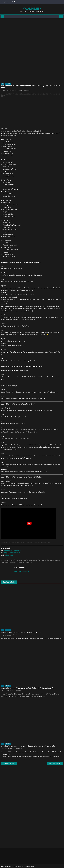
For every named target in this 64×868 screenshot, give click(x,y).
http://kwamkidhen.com (22, 571)
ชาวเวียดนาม (39, 560)
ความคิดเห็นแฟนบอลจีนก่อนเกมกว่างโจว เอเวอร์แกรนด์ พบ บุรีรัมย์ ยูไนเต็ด (28, 746)
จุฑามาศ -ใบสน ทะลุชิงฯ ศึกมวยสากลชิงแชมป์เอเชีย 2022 (56, 763)
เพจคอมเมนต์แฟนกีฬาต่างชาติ (13, 550)
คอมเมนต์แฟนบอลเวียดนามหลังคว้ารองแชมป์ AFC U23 (21, 632)
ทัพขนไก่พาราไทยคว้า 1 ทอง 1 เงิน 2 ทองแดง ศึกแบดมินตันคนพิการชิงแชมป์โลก (10, 763)
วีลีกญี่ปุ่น (28, 562)
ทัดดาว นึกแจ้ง (47, 560)
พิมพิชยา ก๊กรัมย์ (16, 562)
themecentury (30, 866)
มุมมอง (23, 562)
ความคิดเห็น (26, 560)
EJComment (18, 90)
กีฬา (3, 84)
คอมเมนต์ (8, 84)
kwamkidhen (32, 9)
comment (10, 560)
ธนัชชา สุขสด (55, 560)
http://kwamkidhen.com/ (12, 553)
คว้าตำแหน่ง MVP (18, 560)
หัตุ (32, 562)
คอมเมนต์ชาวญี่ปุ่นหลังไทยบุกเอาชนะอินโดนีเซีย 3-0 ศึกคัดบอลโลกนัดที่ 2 (28, 688)
